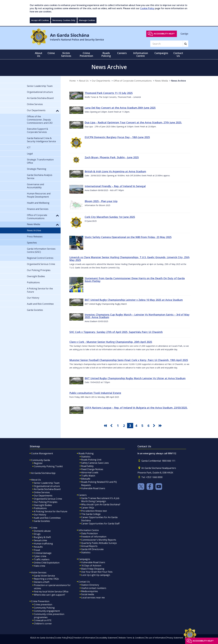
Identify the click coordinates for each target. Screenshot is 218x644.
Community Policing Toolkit (48, 466)
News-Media (161, 81)
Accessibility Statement (107, 638)
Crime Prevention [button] (86, 54)
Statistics (86, 457)
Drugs (37, 534)
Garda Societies (42, 521)
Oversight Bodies (43, 505)
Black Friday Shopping (93, 569)
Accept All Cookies (40, 20)
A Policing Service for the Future (51, 511)
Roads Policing (86, 453)
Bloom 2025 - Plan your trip (101, 201)
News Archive (179, 81)
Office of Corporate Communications (133, 81)
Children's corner (43, 624)
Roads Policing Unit (91, 460)
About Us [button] (39, 54)
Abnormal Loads (90, 472)
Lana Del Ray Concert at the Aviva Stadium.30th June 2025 (120, 108)
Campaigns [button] (161, 53)
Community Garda (41, 460)
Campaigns (84, 559)
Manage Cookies (87, 20)
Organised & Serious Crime (48, 499)
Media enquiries (90, 591)
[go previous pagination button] (112, 426)
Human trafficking (43, 544)
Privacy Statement (175, 638)
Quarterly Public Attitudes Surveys (99, 543)
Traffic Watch (88, 476)
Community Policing (44, 608)
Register (38, 463)
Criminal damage (43, 553)
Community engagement (47, 611)
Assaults (38, 547)
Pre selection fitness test (94, 511)
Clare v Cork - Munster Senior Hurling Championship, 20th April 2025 (111, 342)
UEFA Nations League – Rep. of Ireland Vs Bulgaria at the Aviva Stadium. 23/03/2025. (136, 408)
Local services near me (93, 598)
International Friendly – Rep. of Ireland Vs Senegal (115, 186)
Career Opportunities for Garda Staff (100, 524)
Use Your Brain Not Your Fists (97, 572)
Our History (40, 515)
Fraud (37, 550)
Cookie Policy (147, 8)
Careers (83, 495)
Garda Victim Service (44, 576)
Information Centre (89, 530)
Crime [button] (51, 53)
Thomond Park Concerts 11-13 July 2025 (109, 93)
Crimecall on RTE (43, 620)
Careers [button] (122, 53)
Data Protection (89, 533)
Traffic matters (42, 559)
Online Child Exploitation (47, 563)
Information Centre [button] (141, 54)
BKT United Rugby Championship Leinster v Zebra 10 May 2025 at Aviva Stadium (134, 300)
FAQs (70, 638)
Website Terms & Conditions (132, 638)
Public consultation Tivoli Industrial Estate (95, 393)
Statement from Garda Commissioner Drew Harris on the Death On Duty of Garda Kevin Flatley (135, 280)
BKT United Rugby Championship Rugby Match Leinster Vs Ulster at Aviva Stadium (135, 378)
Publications (40, 508)
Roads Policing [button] (106, 54)
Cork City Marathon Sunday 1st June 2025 (110, 217)
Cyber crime (40, 556)
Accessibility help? (164, 34)
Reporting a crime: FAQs (46, 579)
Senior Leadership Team (47, 483)
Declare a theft (42, 582)
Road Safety (87, 466)
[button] (57, 111)
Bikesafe (86, 479)
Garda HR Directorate (92, 549)
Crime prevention (43, 604)
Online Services (42, 492)
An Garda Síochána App (43, 473)
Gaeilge (184, 34)
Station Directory (90, 585)
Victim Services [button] (66, 54)
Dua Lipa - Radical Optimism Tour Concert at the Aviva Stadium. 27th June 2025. (133, 122)
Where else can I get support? (49, 595)
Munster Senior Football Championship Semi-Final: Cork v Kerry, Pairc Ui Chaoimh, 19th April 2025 (129, 360)
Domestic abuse (42, 531)
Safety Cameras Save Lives (95, 463)
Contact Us (84, 582)
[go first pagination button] (106, 426)
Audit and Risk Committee (47, 518)
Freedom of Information (94, 537)
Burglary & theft (42, 537)
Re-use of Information (156, 638)
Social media (88, 594)
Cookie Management (42, 453)
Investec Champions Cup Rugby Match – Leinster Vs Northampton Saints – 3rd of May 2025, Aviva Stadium (137, 316)
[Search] (167, 44)
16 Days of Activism (91, 566)
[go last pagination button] (161, 426)
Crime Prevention (40, 601)
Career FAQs (88, 508)
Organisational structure (47, 486)
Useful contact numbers (94, 588)
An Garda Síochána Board (47, 489)
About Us (84, 81)
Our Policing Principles (46, 502)
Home (73, 81)
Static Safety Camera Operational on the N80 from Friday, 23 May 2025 (128, 237)
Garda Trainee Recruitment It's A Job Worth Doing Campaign (100, 500)
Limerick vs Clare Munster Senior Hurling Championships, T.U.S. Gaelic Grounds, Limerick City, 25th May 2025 (129, 259)
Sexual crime (40, 540)
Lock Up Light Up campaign (96, 575)
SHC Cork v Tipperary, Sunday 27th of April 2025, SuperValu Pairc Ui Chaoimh (116, 332)
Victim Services (39, 572)
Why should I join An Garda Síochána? (101, 504)
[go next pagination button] (155, 426)
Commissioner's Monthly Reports (99, 540)
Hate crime (40, 566)
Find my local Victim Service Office (51, 592)
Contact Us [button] (178, 54)
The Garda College (91, 514)
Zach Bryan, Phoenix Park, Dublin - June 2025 (112, 157)
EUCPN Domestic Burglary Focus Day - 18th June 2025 (117, 137)
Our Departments (101, 81)
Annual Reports (89, 546)
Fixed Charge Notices (92, 469)
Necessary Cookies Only (64, 20)
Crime (34, 528)
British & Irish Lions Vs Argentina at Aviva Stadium (115, 171)
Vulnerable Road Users (93, 488)
